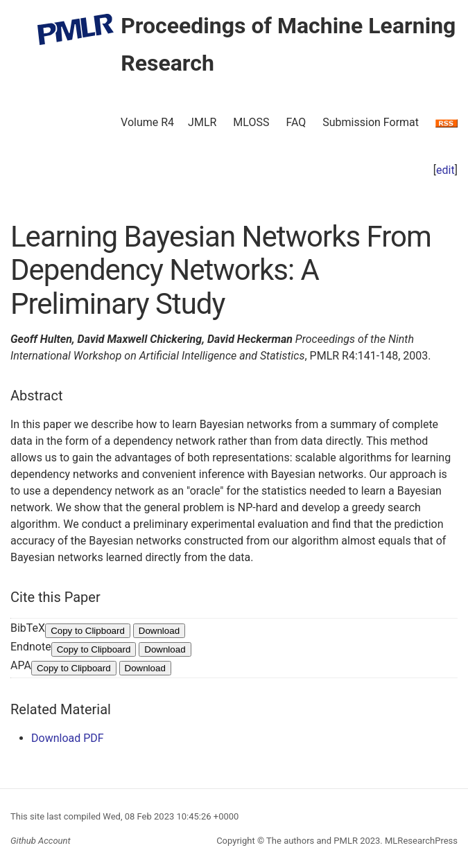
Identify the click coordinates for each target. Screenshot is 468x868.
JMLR (202, 122)
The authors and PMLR (312, 841)
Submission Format (371, 122)
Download (159, 631)
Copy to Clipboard (88, 631)
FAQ (296, 122)
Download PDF (68, 738)
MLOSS (251, 122)
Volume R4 (147, 122)
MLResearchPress (420, 841)
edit (445, 170)
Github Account (41, 841)
